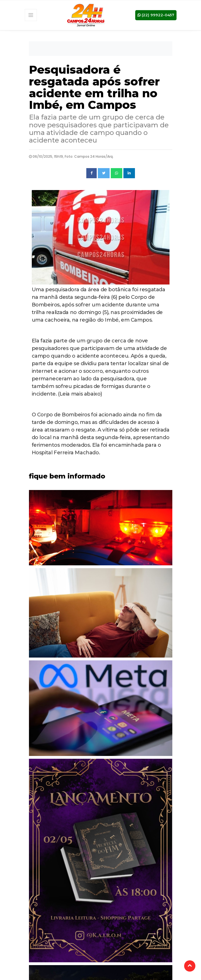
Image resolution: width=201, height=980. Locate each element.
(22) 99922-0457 (156, 15)
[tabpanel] (101, 529)
